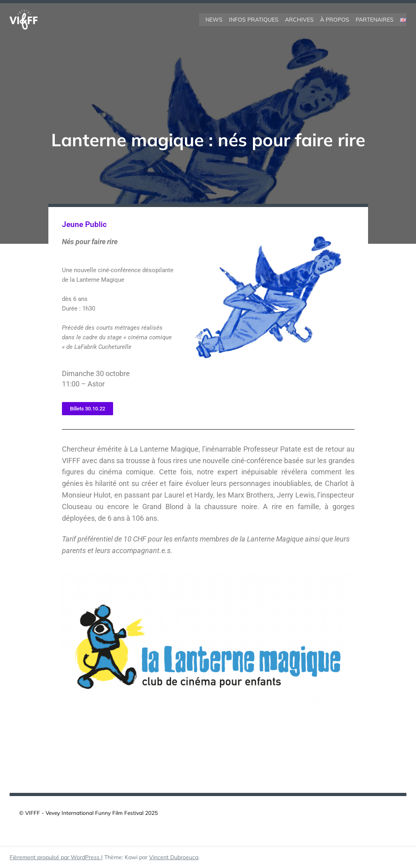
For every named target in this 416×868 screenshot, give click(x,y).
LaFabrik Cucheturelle (103, 347)
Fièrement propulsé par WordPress (55, 857)
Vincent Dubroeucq (174, 857)
